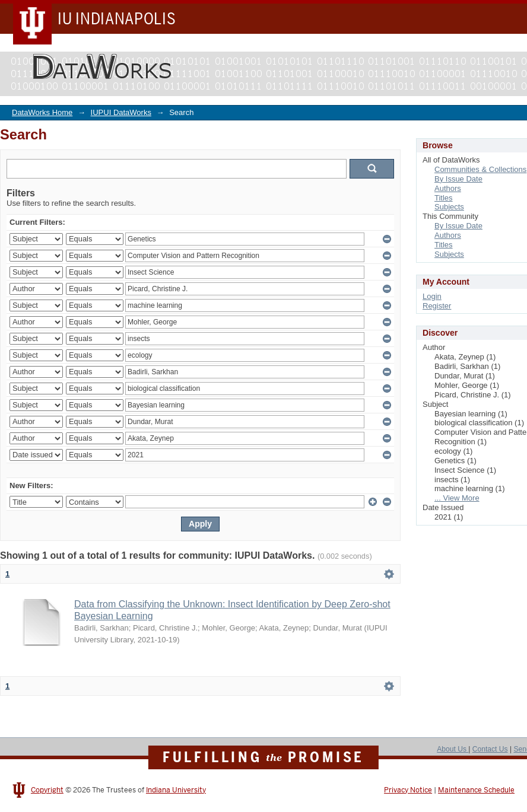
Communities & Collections (480, 169)
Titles (444, 198)
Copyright (47, 790)
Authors (448, 188)
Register (437, 306)
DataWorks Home (42, 112)
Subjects (449, 207)
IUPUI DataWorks (121, 112)
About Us (453, 749)
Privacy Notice (408, 790)
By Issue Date (458, 179)
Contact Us (490, 749)
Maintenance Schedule (476, 790)
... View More (457, 498)
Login (432, 296)
